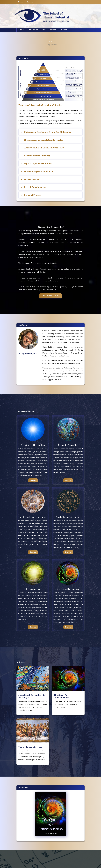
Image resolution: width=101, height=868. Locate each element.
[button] (53, 30)
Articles (53, 30)
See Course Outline (50, 296)
